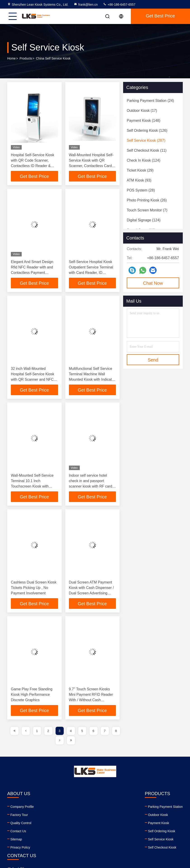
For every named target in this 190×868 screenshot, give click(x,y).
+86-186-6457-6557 (119, 5)
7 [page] (105, 732)
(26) (147, 200)
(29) (140, 170)
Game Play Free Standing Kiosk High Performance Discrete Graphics (32, 696)
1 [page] (37, 732)
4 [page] (71, 732)
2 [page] (48, 732)
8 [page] (116, 732)
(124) (144, 160)
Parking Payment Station (72, 808)
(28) (141, 190)
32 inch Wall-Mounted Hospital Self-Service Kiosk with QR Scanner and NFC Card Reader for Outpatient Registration (33, 380)
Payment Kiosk (65, 824)
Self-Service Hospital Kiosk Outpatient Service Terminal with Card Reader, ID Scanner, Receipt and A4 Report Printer (91, 273)
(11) (147, 150)
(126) (147, 130)
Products (26, 59)
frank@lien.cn (86, 5)
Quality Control (21, 824)
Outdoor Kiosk (64, 816)
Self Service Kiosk (67, 840)
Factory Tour (19, 816)
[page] (14, 732)
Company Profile (22, 808)
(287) (146, 140)
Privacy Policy (20, 849)
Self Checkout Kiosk (68, 849)
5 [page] (82, 732)
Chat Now (153, 283)
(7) (147, 210)
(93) (139, 180)
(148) (144, 121)
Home (11, 59)
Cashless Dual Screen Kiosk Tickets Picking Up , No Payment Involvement (34, 589)
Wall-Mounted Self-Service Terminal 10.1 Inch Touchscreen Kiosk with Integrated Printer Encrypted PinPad (33, 487)
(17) (142, 111)
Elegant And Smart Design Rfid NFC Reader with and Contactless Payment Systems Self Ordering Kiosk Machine (34, 273)
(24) (150, 101)
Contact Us (18, 832)
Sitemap (16, 840)
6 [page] (94, 732)
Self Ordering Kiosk (68, 832)
